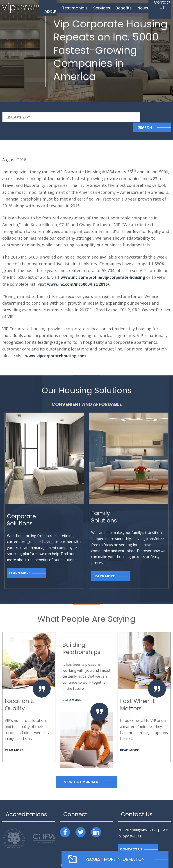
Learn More (20, 563)
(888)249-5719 (144, 819)
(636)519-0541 (130, 826)
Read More (15, 740)
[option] (29, 687)
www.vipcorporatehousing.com (57, 345)
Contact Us (131, 839)
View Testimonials (81, 771)
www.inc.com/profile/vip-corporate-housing (105, 267)
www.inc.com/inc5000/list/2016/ (79, 274)
